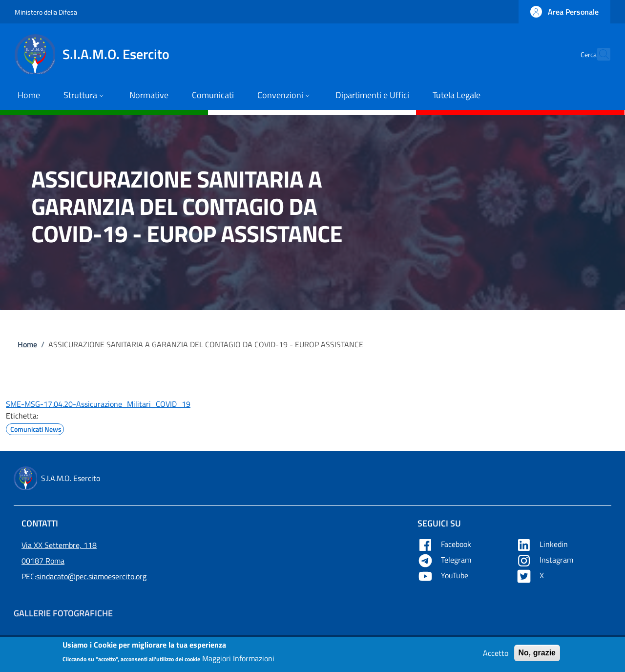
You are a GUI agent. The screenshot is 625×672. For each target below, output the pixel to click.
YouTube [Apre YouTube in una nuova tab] (444, 575)
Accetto (496, 655)
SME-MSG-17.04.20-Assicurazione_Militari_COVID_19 (98, 404)
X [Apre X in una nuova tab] (531, 575)
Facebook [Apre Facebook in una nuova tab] (445, 544)
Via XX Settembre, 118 (59, 545)
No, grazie (537, 655)
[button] (564, 12)
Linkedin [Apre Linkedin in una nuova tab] (543, 544)
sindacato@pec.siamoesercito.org (91, 576)
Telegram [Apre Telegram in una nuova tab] (445, 560)
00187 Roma (43, 561)
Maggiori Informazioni (238, 661)
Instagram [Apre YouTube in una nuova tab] (546, 560)
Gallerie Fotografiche (63, 613)
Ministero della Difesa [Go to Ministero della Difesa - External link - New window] (46, 12)
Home (27, 344)
